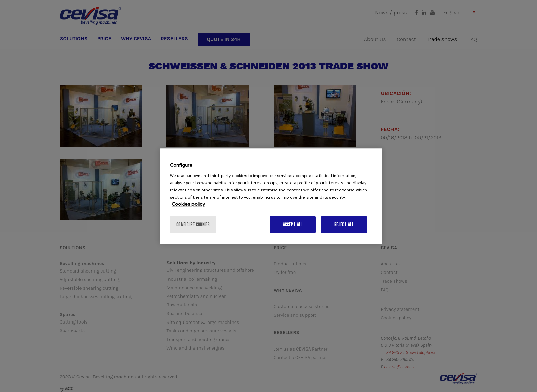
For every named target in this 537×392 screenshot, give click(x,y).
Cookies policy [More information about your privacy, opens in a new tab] (188, 204)
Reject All (344, 224)
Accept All (293, 224)
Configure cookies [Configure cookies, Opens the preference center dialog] (193, 224)
